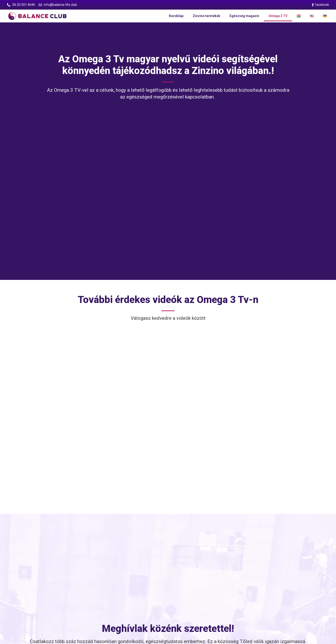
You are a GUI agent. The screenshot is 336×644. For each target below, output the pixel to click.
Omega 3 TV (278, 16)
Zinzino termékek (206, 16)
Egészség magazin (244, 16)
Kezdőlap (176, 16)
